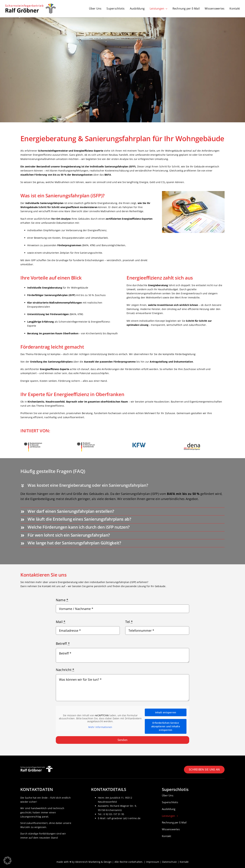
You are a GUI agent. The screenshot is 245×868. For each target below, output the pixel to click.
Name (62, 600)
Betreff (63, 644)
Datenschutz (169, 862)
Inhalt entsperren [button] (166, 712)
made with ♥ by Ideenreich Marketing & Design (84, 862)
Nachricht (65, 670)
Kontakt (184, 862)
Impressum (153, 862)
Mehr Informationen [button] (100, 727)
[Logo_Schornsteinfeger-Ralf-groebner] (31, 5)
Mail (61, 622)
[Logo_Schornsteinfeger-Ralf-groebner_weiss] (37, 767)
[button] (122, 486)
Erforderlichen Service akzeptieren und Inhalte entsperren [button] (166, 726)
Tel (129, 622)
